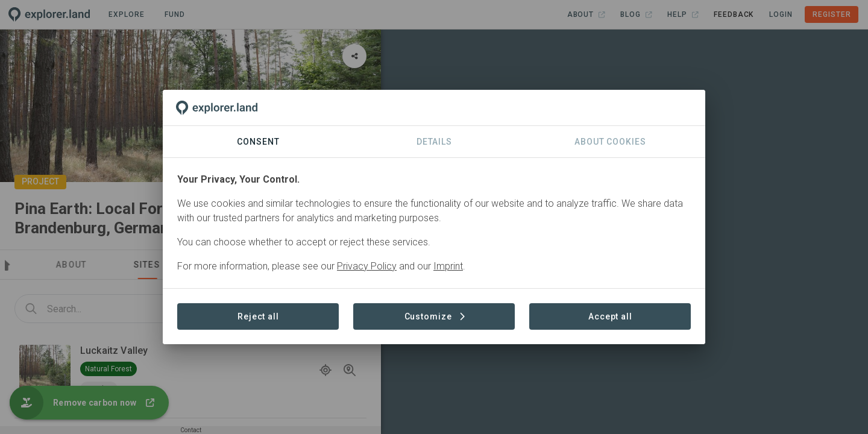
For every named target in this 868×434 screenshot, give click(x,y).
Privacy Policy (367, 266)
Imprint (448, 266)
